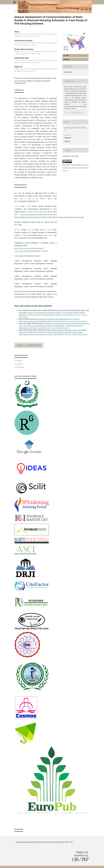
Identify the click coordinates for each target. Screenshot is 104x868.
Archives (24, 11)
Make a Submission (29, 345)
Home (17, 11)
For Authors (18, 364)
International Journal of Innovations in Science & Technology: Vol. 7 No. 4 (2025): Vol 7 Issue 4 (51, 327)
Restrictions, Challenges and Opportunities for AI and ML (58, 319)
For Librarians (19, 367)
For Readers (18, 361)
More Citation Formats (74, 112)
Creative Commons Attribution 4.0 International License (75, 168)
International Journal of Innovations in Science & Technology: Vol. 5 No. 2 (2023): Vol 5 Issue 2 (53, 321)
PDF (67, 56)
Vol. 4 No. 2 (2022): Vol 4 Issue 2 (41, 11)
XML (67, 59)
